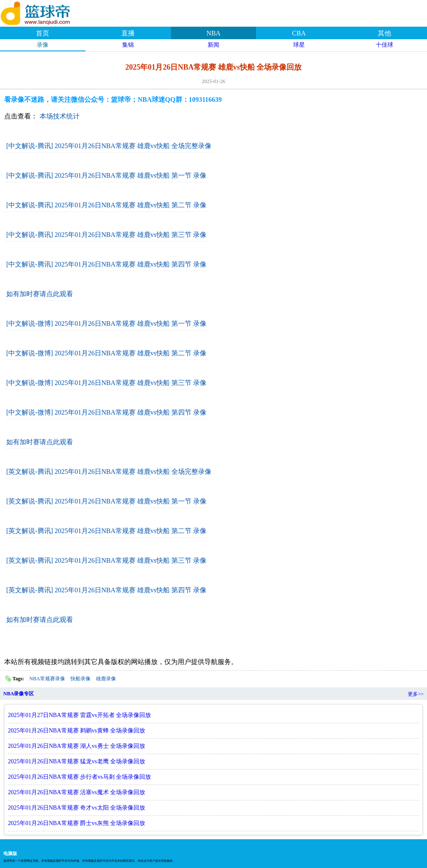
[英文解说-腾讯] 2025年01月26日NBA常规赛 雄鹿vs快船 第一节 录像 (106, 501)
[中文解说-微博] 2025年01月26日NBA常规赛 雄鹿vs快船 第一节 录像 (106, 323)
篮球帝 (46, 12)
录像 (43, 45)
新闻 (213, 45)
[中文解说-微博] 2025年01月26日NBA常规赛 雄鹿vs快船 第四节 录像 (106, 412)
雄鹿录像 (106, 679)
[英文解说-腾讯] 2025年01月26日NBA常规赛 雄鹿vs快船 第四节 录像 (106, 590)
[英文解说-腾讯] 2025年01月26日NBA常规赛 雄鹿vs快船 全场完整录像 (109, 472)
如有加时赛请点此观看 (40, 294)
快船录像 (80, 679)
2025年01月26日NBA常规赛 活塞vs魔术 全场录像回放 (77, 792)
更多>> (416, 694)
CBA (299, 33)
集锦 (128, 45)
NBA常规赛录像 (47, 679)
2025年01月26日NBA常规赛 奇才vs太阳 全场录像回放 (77, 808)
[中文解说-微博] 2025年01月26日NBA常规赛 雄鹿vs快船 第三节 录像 (106, 383)
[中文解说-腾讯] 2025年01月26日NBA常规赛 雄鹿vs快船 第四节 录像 (106, 264)
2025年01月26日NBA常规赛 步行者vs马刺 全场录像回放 (79, 777)
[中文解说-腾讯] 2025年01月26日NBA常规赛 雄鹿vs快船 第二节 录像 (106, 205)
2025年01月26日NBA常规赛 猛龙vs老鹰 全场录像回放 (77, 761)
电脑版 (10, 853)
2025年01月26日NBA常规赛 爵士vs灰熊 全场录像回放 (77, 823)
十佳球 (384, 45)
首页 (43, 33)
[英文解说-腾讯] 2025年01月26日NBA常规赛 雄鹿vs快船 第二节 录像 (106, 531)
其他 (384, 33)
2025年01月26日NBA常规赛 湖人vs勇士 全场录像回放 (77, 746)
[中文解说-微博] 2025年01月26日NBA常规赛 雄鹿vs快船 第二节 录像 (106, 353)
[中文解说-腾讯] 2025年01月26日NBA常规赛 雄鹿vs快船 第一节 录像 (106, 175)
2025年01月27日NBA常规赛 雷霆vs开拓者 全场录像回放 (79, 715)
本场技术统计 (60, 116)
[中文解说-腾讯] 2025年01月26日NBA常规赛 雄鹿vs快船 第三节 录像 (106, 235)
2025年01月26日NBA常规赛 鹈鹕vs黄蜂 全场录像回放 (77, 731)
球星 (299, 45)
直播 (128, 33)
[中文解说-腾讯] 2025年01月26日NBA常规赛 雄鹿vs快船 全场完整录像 (109, 146)
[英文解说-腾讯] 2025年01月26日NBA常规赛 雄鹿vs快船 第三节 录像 (106, 560)
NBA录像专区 (19, 694)
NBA (213, 33)
